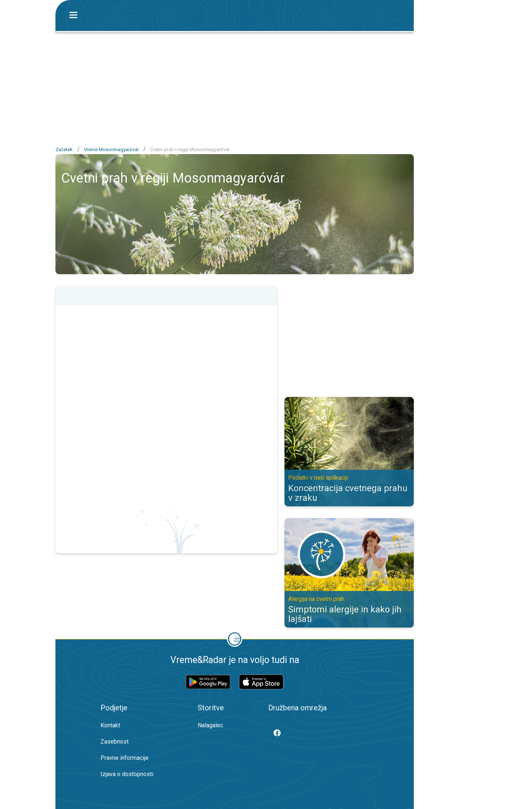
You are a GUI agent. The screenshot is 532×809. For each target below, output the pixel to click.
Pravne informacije (125, 758)
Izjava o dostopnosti (127, 774)
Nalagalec (210, 725)
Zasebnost (115, 742)
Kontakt (110, 725)
